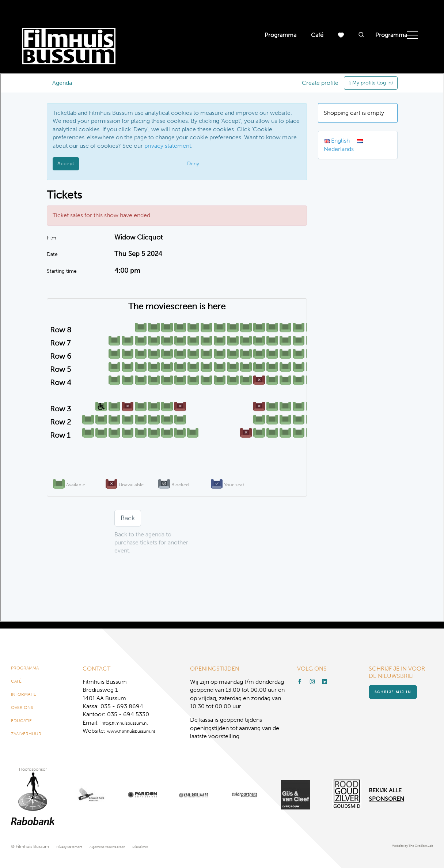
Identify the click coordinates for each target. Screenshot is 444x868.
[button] (361, 35)
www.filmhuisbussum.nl (139, 726)
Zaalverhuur (31, 742)
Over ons (26, 711)
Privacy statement (74, 846)
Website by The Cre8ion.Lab (405, 846)
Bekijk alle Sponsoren (386, 795)
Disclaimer (164, 846)
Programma (280, 35)
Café (317, 35)
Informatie (28, 695)
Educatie (25, 726)
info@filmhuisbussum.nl (132, 718)
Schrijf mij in (400, 690)
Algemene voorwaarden (123, 846)
